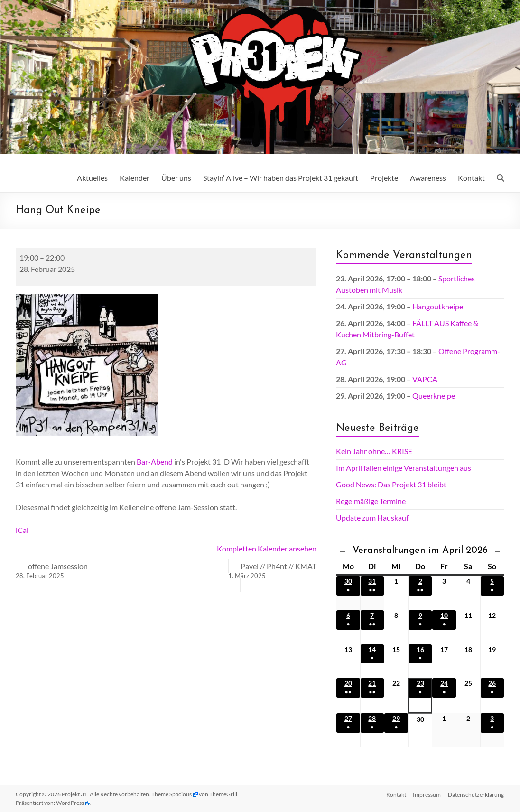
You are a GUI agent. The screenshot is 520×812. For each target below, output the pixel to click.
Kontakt (471, 178)
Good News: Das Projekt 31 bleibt (391, 484)
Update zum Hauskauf (372, 518)
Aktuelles (92, 178)
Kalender (135, 178)
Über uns (176, 178)
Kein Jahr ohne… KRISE (374, 451)
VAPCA (425, 379)
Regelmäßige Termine (371, 501)
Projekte (384, 178)
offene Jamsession (52, 571)
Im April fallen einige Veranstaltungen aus (404, 468)
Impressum (427, 794)
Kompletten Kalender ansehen (267, 548)
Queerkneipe (434, 396)
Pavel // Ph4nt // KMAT (272, 571)
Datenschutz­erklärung (476, 794)
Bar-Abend (155, 462)
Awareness (428, 178)
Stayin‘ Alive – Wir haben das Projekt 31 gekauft (281, 178)
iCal (22, 530)
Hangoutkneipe (438, 306)
